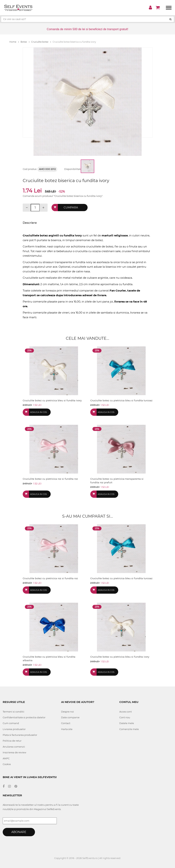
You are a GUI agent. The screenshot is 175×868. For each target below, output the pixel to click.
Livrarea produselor (14, 729)
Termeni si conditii (14, 712)
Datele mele (127, 723)
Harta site (67, 729)
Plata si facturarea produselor (20, 735)
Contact (66, 723)
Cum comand (11, 723)
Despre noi (67, 712)
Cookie (7, 764)
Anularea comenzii (14, 747)
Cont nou (125, 717)
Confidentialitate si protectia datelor (24, 717)
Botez (25, 42)
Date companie (70, 717)
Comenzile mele (129, 729)
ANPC (6, 758)
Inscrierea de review (14, 752)
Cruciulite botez (41, 42)
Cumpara (71, 207)
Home (14, 42)
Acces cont (126, 712)
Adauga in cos (38, 412)
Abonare (19, 832)
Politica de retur (12, 741)
